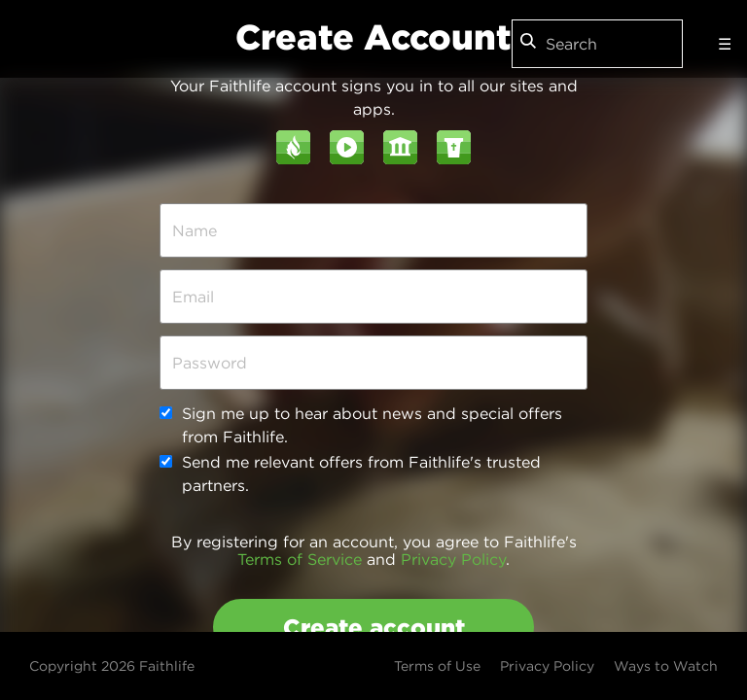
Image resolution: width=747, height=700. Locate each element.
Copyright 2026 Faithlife (112, 666)
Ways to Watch (666, 666)
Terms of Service (300, 559)
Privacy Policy (453, 559)
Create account (374, 627)
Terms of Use (437, 666)
